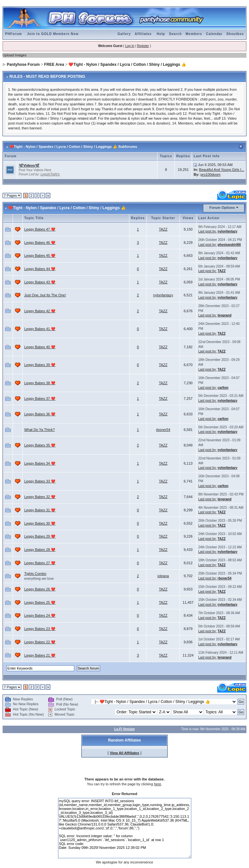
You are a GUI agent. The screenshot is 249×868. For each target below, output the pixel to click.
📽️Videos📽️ (29, 165)
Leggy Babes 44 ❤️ (40, 269)
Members (194, 34)
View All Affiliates (125, 753)
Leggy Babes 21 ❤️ (40, 655)
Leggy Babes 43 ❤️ (40, 282)
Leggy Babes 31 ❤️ (40, 510)
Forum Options (222, 208)
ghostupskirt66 (229, 245)
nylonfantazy (227, 231)
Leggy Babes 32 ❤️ (40, 497)
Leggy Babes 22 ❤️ (40, 642)
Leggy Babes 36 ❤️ (40, 414)
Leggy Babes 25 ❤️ (40, 602)
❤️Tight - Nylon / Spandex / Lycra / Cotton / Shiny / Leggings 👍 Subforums (73, 147)
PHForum (14, 34)
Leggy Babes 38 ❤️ (40, 383)
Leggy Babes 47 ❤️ (40, 229)
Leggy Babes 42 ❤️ (40, 311)
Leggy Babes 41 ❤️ (40, 329)
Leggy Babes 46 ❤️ (40, 243)
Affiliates (143, 34)
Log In (130, 46)
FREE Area (54, 65)
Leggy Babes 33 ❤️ (40, 481)
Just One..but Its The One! (45, 295)
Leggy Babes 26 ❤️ (40, 589)
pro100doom (210, 174)
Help (161, 34)
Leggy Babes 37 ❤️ (40, 398)
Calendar (214, 34)
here (158, 784)
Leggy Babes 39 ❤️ (40, 365)
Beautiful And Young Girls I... (222, 170)
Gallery (124, 34)
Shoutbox (235, 34)
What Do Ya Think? (40, 430)
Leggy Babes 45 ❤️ (40, 256)
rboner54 (163, 430)
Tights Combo (35, 574)
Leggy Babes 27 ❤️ (40, 563)
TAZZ (163, 229)
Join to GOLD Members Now (53, 34)
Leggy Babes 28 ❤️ (40, 550)
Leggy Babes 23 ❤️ (40, 629)
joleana (163, 576)
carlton (223, 388)
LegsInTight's (50, 174)
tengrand (225, 315)
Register (143, 46)
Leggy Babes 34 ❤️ (40, 463)
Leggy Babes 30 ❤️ (40, 523)
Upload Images (15, 55)
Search (175, 34)
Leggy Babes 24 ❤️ (40, 615)
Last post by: (208, 231)
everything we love (39, 578)
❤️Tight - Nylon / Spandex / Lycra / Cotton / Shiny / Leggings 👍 (127, 65)
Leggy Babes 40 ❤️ (40, 347)
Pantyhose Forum (23, 65)
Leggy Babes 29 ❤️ (40, 536)
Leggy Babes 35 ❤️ (40, 445)
